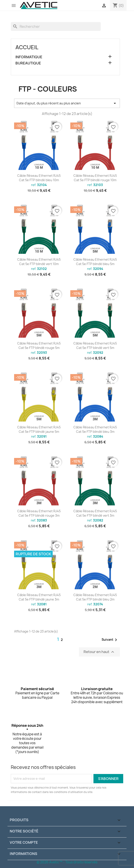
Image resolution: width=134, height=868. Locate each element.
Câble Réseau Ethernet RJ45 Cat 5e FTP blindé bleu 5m (95, 262)
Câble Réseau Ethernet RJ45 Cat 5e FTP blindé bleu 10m (39, 178)
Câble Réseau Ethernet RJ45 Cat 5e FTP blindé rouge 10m (95, 178)
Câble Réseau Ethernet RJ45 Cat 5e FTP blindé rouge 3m (39, 513)
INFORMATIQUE (29, 57)
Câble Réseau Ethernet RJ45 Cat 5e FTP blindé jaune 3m (39, 597)
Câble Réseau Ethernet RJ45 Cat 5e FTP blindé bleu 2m (95, 597)
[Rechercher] (56, 26)
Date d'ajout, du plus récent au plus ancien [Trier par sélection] (67, 103)
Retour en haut (99, 652)
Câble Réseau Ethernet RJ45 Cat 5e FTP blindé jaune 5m (39, 429)
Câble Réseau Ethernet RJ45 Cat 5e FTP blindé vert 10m (39, 262)
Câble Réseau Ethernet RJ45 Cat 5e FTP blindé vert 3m (95, 513)
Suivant (110, 640)
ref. (39, 185)
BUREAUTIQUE (28, 63)
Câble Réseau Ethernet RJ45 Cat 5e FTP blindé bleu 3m (95, 429)
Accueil (27, 47)
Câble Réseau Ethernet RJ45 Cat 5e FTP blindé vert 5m (95, 346)
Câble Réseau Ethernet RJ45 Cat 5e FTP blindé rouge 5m (39, 346)
